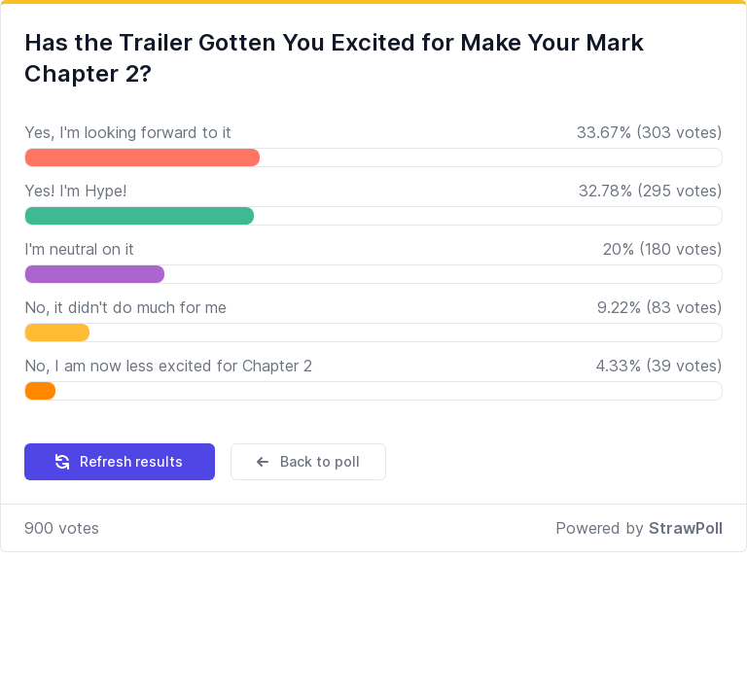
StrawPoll (686, 528)
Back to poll (306, 462)
